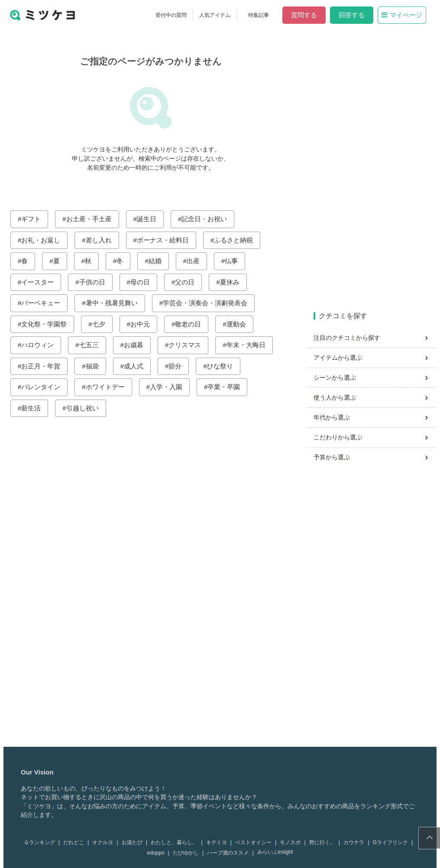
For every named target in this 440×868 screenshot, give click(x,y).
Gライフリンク (394, 842)
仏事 (235, 261)
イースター (41, 282)
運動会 (240, 324)
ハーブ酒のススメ (231, 853)
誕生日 (150, 219)
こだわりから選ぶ (341, 437)
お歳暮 (137, 345)
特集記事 (262, 15)
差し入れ (102, 240)
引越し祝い (86, 408)
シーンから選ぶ (338, 378)
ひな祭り (223, 366)
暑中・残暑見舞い (115, 303)
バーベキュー (44, 303)
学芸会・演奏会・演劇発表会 (209, 303)
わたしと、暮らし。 (178, 842)
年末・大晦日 (249, 345)
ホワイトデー (109, 387)
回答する (355, 15)
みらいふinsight (279, 852)
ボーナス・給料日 (166, 240)
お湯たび (136, 842)
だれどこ (77, 842)
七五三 (92, 345)
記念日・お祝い (208, 219)
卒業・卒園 (227, 387)
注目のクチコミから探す (350, 338)
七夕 (102, 324)
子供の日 (96, 282)
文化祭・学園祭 (47, 324)
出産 (197, 261)
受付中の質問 (175, 15)
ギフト (34, 219)
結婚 (159, 261)
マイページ (405, 15)
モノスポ (294, 842)
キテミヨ (220, 842)
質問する (307, 15)
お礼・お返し (44, 240)
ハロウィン (41, 345)
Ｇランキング (43, 842)
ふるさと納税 (237, 240)
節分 (178, 366)
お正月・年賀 (44, 366)
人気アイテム (218, 15)
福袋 (96, 366)
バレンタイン (44, 387)
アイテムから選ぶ (341, 358)
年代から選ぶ (335, 417)
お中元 (144, 324)
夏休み (233, 282)
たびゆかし (189, 853)
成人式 (137, 366)
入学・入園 (170, 387)
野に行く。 (326, 842)
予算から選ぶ (335, 457)
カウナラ (357, 842)
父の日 (188, 282)
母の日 (144, 282)
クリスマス (188, 345)
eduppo (159, 853)
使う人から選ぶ (338, 397)
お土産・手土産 (92, 219)
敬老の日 (191, 324)
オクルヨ (106, 842)
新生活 (34, 408)
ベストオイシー (257, 842)
